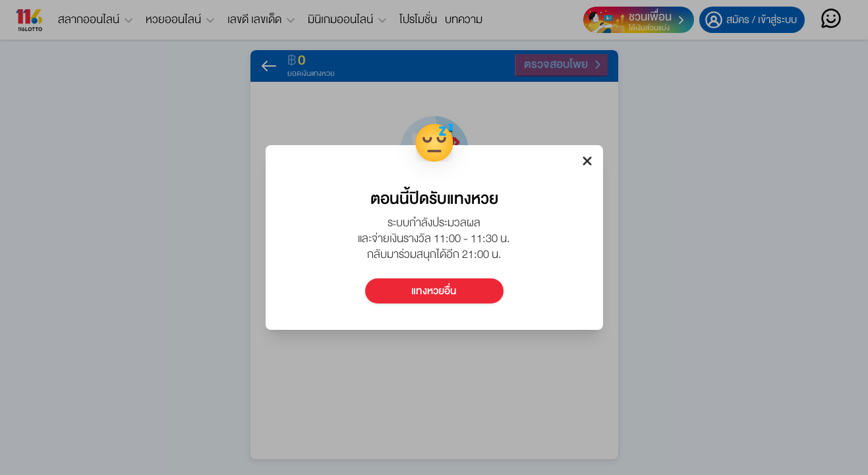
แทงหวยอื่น (434, 291)
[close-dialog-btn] (587, 161)
